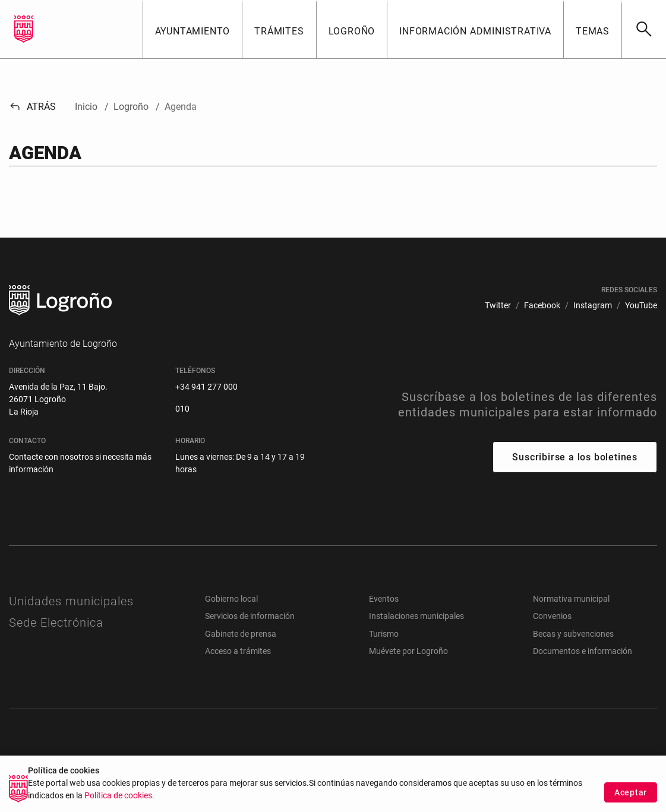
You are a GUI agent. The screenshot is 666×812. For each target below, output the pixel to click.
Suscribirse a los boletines (575, 457)
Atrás (32, 107)
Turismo (384, 634)
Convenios (552, 616)
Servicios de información (250, 616)
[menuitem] (498, 306)
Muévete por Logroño (408, 651)
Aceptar (631, 795)
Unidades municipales (71, 601)
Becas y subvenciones (573, 634)
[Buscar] (644, 29)
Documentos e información (583, 651)
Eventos (384, 599)
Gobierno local (231, 599)
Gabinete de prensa (241, 634)
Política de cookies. (119, 799)
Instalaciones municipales (416, 616)
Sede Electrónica (56, 623)
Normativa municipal (571, 599)
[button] (192, 29)
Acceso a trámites (238, 651)
